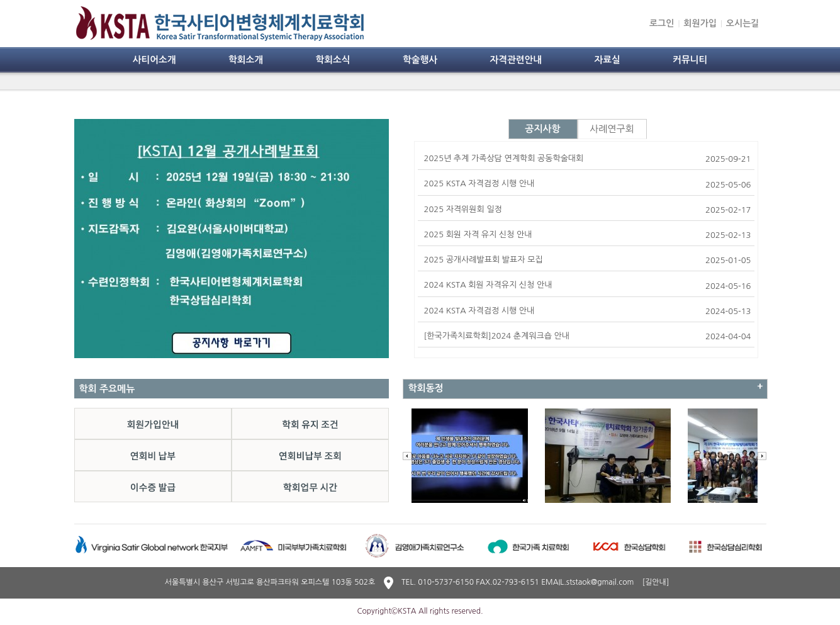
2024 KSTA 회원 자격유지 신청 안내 (488, 285)
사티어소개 (154, 60)
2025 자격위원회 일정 (463, 209)
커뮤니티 (690, 60)
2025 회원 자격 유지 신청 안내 (478, 234)
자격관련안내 (516, 60)
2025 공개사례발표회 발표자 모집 (484, 260)
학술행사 (420, 60)
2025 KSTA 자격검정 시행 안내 (479, 183)
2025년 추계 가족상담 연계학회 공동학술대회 (504, 158)
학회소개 (246, 60)
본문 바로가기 (0, 0)
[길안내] (656, 582)
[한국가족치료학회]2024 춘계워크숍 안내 (497, 336)
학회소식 (333, 60)
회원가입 (700, 23)
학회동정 (426, 388)
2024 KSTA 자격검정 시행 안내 (479, 311)
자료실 (607, 60)
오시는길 (743, 23)
